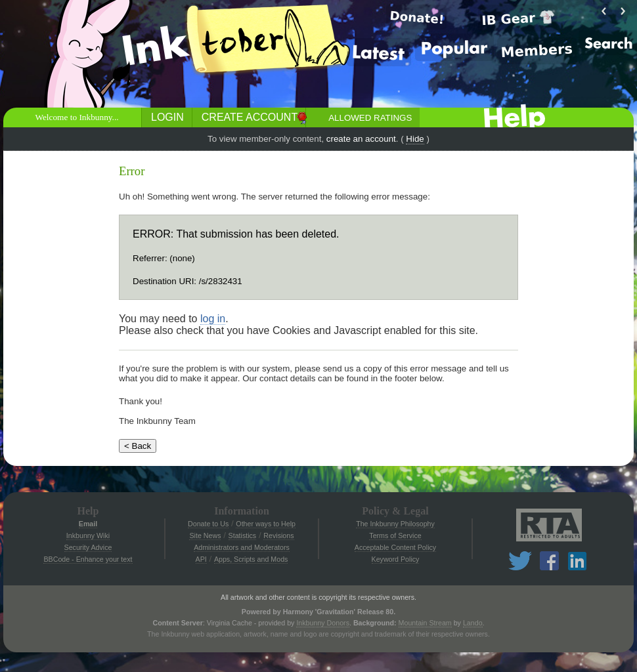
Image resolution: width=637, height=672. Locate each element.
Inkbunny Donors (323, 623)
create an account (361, 139)
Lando (473, 623)
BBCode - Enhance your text (88, 559)
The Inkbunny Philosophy (395, 524)
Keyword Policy (396, 559)
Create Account (250, 117)
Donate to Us (208, 524)
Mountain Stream (425, 623)
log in (213, 319)
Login (167, 117)
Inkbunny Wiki (88, 535)
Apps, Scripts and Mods (251, 559)
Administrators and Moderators (242, 547)
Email (88, 524)
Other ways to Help (266, 524)
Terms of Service (395, 535)
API (201, 559)
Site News (205, 535)
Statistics (243, 535)
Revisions (278, 535)
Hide (415, 139)
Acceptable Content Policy (395, 547)
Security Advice (88, 547)
